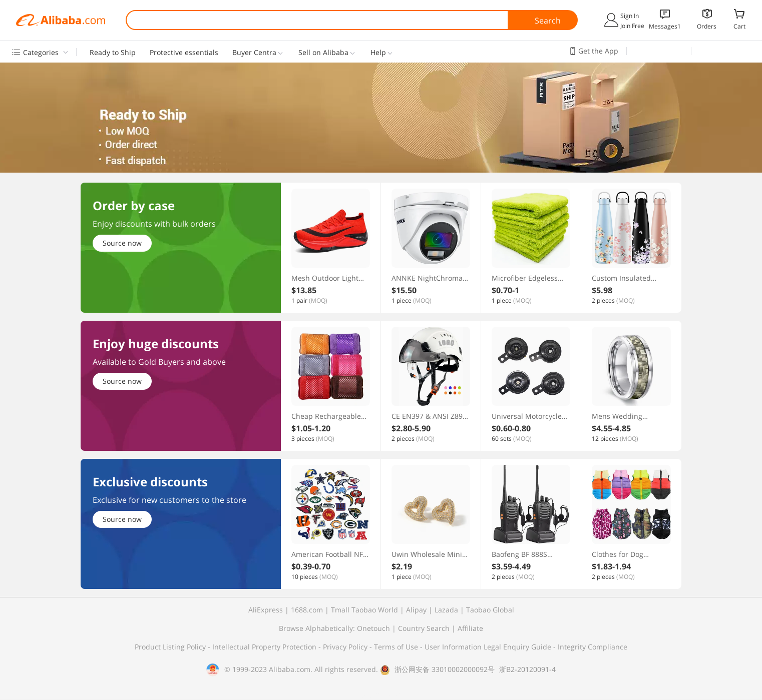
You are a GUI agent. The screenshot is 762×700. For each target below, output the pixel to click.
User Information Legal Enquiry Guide (488, 647)
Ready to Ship (113, 53)
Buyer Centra (254, 53)
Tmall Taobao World (364, 610)
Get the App (598, 51)
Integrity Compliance (593, 647)
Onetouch (373, 628)
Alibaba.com (61, 20)
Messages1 (665, 26)
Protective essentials (184, 53)
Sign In (630, 16)
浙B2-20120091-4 (527, 669)
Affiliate (470, 628)
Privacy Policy (346, 647)
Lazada (446, 610)
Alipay (416, 610)
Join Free (632, 26)
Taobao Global (490, 610)
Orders (707, 26)
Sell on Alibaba (323, 53)
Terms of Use (397, 647)
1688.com (307, 610)
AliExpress (266, 610)
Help (378, 53)
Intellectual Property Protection (265, 647)
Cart (739, 26)
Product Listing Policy (171, 647)
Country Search (424, 628)
